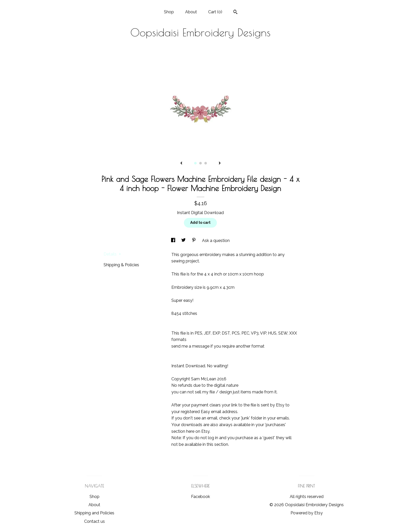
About (191, 12)
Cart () (215, 12)
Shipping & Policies (121, 265)
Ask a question (216, 241)
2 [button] (201, 163)
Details (112, 254)
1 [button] (195, 163)
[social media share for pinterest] (194, 241)
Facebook (201, 497)
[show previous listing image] (181, 163)
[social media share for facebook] (174, 241)
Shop (169, 12)
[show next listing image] (220, 163)
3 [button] (206, 163)
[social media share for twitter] (184, 241)
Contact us (94, 521)
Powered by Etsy (307, 513)
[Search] (235, 13)
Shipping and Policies (94, 513)
